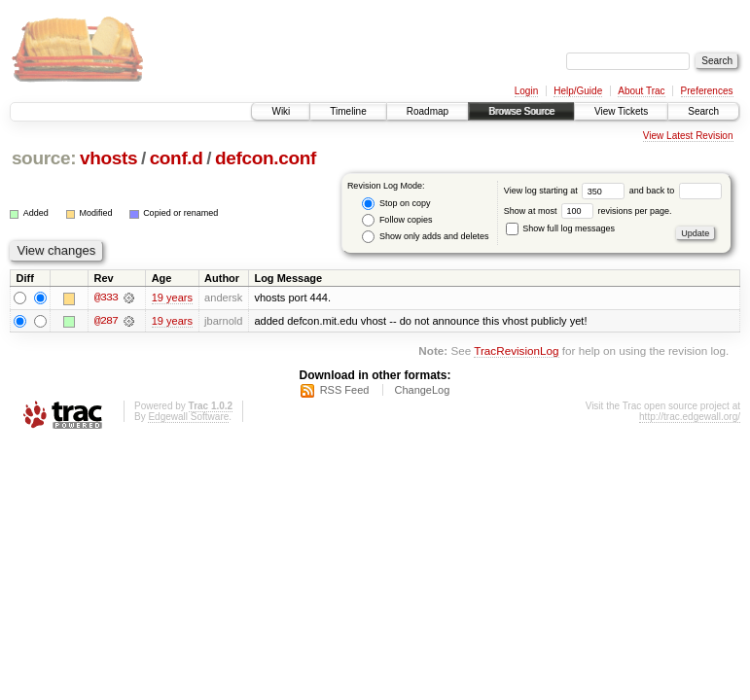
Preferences (707, 91)
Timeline (348, 111)
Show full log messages (560, 228)
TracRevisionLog (516, 351)
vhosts (108, 158)
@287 (106, 321)
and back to (676, 191)
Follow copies (397, 220)
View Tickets (621, 111)
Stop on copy (396, 204)
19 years (172, 297)
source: (44, 158)
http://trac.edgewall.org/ (690, 417)
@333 (106, 297)
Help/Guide (578, 91)
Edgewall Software (188, 417)
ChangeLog (422, 390)
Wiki (281, 111)
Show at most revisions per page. (588, 211)
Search (703, 111)
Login (526, 91)
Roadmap (428, 111)
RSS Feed (345, 390)
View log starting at (567, 191)
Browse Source (521, 111)
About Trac (641, 91)
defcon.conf (266, 158)
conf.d (177, 158)
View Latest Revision (688, 136)
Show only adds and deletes (425, 237)
